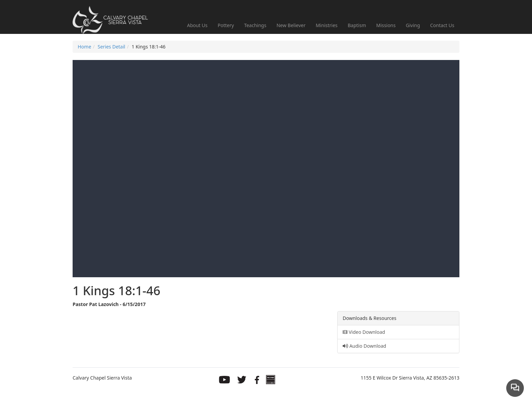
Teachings (255, 25)
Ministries (326, 25)
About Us (197, 25)
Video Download (364, 332)
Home (84, 47)
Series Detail (111, 47)
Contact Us (442, 25)
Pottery (226, 25)
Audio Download (364, 346)
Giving (413, 25)
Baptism (357, 25)
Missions (386, 25)
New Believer (291, 25)
